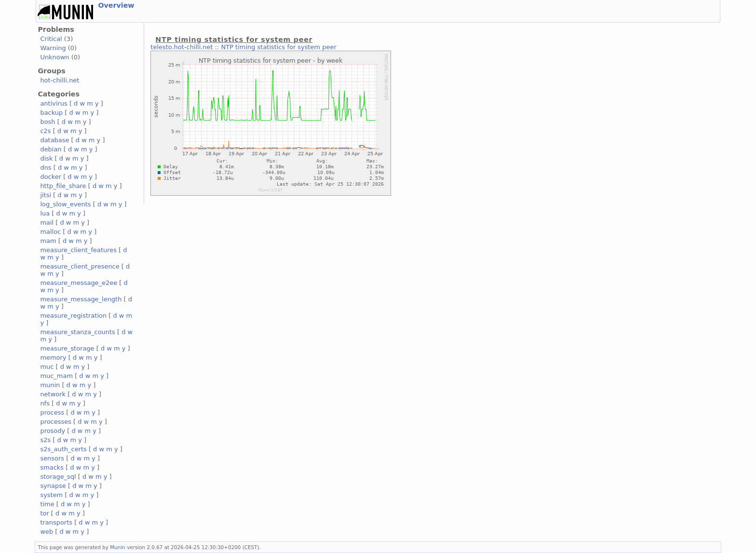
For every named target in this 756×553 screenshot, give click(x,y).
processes (56, 422)
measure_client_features (78, 250)
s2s (45, 440)
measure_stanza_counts (77, 332)
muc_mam (56, 376)
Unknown (54, 57)
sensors (52, 458)
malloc (50, 232)
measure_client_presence (80, 266)
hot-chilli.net (60, 80)
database (54, 140)
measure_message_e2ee (79, 283)
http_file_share (63, 186)
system (51, 495)
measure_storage (67, 348)
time (47, 504)
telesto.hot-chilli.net (182, 47)
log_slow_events (65, 204)
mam (48, 241)
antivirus (54, 103)
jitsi (46, 195)
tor (44, 513)
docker (51, 177)
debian (51, 149)
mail (47, 223)
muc (47, 367)
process (52, 412)
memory (53, 357)
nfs (45, 403)
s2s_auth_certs (63, 449)
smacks (52, 467)
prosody (53, 431)
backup (51, 113)
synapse (53, 486)
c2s (45, 131)
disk (46, 158)
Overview (116, 5)
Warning (53, 48)
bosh (47, 122)
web (47, 532)
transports (56, 522)
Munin (118, 547)
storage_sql (58, 477)
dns (46, 168)
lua (45, 213)
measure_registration (73, 316)
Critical (51, 39)
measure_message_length (81, 299)
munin (50, 385)
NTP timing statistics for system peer (279, 47)
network (53, 394)
